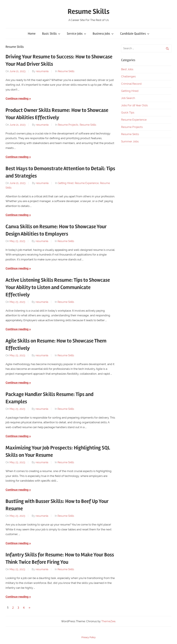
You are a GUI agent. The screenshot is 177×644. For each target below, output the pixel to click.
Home (32, 34)
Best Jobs (127, 69)
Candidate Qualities (135, 34)
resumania (42, 71)
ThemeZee (108, 621)
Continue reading (17, 99)
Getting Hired (66, 183)
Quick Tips (128, 112)
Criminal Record (131, 84)
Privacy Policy (88, 637)
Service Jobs (76, 34)
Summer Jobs (130, 141)
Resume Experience (87, 183)
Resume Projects (68, 125)
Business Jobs (103, 34)
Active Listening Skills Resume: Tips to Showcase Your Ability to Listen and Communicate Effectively (58, 287)
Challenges (128, 76)
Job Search (128, 98)
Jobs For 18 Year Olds (134, 105)
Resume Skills (88, 12)
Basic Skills (51, 34)
